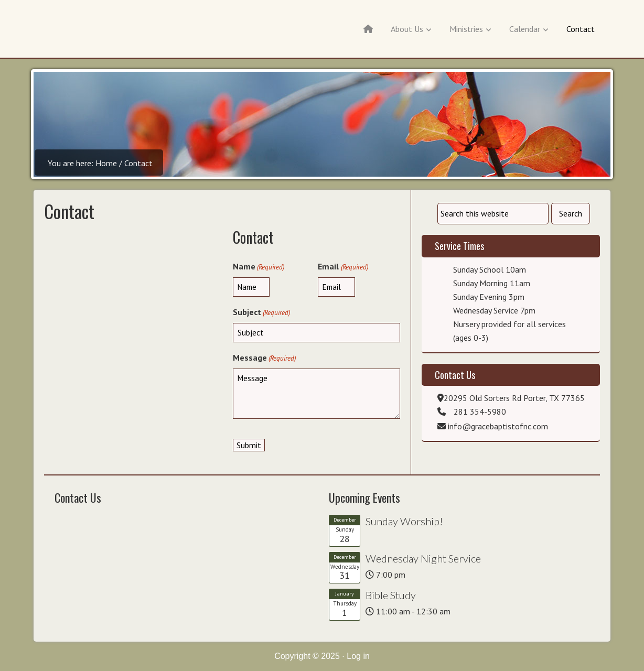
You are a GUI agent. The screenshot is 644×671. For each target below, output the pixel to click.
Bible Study (391, 595)
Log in (358, 656)
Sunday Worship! (404, 521)
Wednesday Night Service (423, 558)
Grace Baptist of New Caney (95, 31)
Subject (261, 312)
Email (343, 267)
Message (264, 358)
